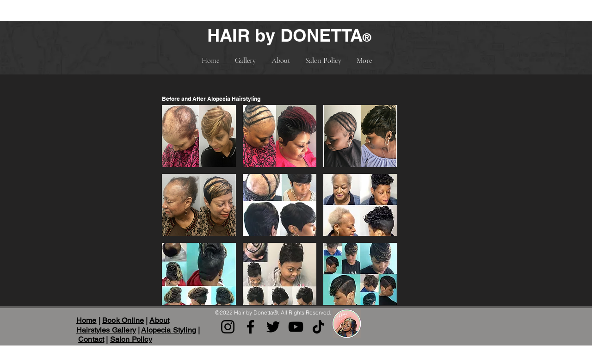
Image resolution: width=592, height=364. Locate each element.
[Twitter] (273, 327)
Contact (91, 339)
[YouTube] (296, 327)
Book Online (123, 320)
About (159, 320)
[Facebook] (250, 327)
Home (86, 320)
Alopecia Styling (169, 330)
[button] (199, 136)
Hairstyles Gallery (106, 330)
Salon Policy (131, 339)
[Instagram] (228, 327)
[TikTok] (318, 327)
